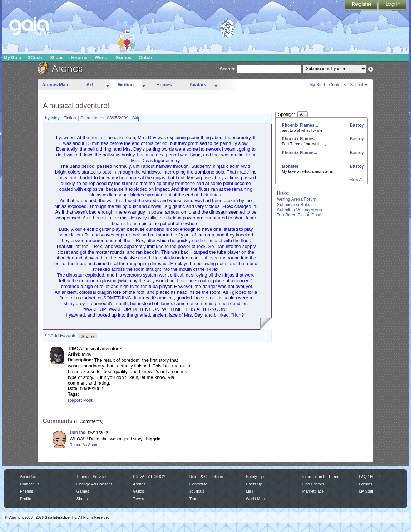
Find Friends (313, 484)
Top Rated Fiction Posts (300, 215)
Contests (338, 85)
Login (393, 5)
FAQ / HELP (370, 477)
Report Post (80, 400)
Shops (57, 57)
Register (362, 5)
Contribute (199, 484)
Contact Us (30, 484)
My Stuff (317, 85)
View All (357, 180)
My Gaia (12, 57)
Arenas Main (56, 85)
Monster (290, 166)
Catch (146, 57)
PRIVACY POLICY (149, 477)
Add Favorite (64, 335)
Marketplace (313, 491)
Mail (249, 491)
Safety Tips (256, 477)
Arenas (139, 484)
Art (90, 85)
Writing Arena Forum (297, 199)
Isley (56, 118)
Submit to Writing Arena (299, 210)
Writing (126, 85)
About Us (28, 477)
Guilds (138, 491)
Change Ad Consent (94, 484)
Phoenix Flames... (300, 125)
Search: (228, 69)
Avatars (198, 85)
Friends (27, 491)
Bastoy (356, 125)
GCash (35, 57)
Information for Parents (322, 477)
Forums (79, 57)
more (108, 85)
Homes (164, 85)
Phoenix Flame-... (300, 153)
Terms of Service (91, 477)
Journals (197, 491)
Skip (136, 118)
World (101, 57)
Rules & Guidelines (206, 477)
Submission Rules (294, 205)
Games (123, 57)
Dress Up (254, 484)
